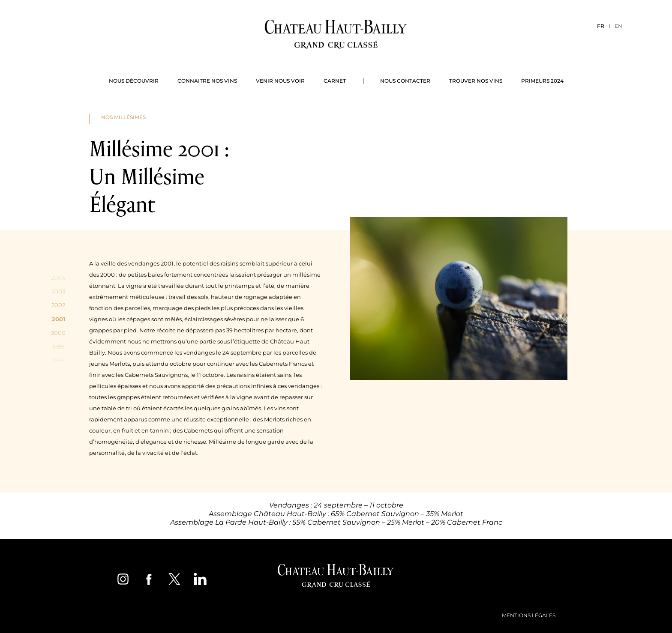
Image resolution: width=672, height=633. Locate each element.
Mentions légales (529, 615)
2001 (58, 319)
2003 (58, 291)
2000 (58, 333)
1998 (58, 360)
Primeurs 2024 (542, 81)
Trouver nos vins (476, 81)
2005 (58, 264)
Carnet (335, 81)
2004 (58, 278)
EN (618, 26)
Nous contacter (405, 81)
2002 (58, 305)
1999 (58, 346)
